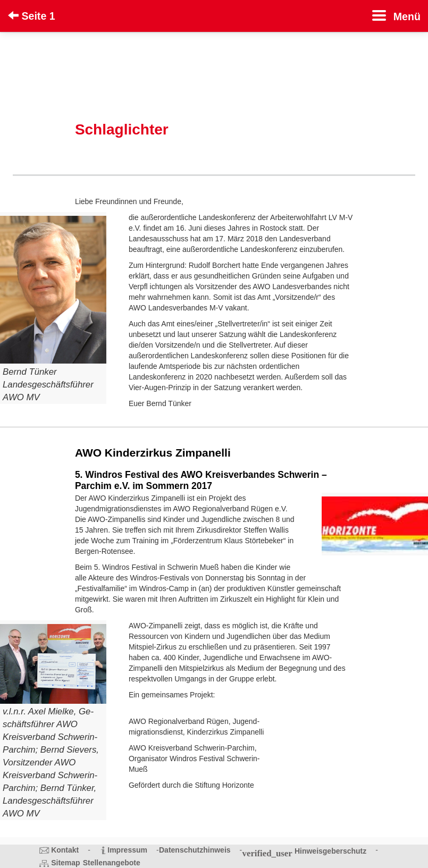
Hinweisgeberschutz (330, 851)
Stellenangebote (112, 863)
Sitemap (65, 863)
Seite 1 (32, 16)
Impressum (127, 850)
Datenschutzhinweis (195, 850)
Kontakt (65, 850)
